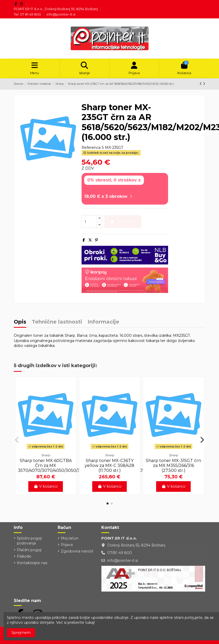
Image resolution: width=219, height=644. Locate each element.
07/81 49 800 (120, 555)
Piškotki (24, 558)
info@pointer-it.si (61, 14)
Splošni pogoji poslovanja (29, 543)
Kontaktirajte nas (32, 565)
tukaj (90, 622)
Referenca (91, 149)
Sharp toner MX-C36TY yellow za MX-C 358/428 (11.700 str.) (109, 467)
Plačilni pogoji (29, 551)
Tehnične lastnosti (57, 324)
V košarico (46, 488)
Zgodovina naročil (77, 553)
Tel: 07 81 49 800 (28, 14)
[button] (108, 505)
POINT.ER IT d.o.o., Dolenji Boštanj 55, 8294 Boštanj (56, 9)
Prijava (67, 547)
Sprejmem (21, 633)
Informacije (103, 324)
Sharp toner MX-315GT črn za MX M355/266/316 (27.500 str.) (173, 467)
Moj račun (70, 540)
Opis (20, 324)
